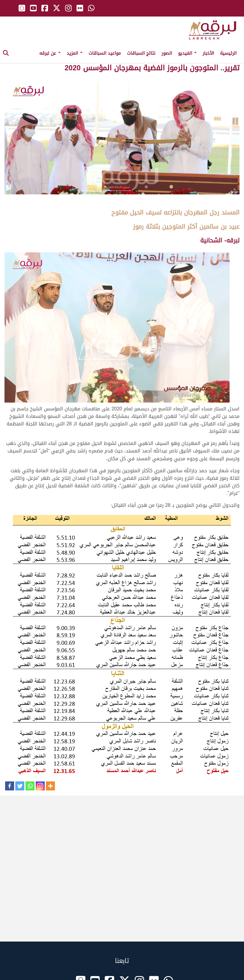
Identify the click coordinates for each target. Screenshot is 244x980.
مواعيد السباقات (105, 53)
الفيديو (187, 53)
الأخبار (208, 53)
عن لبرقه (50, 53)
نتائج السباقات (141, 53)
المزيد (75, 53)
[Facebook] (10, 786)
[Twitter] (20, 786)
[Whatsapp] (30, 786)
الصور (167, 53)
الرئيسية (228, 53)
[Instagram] (40, 786)
